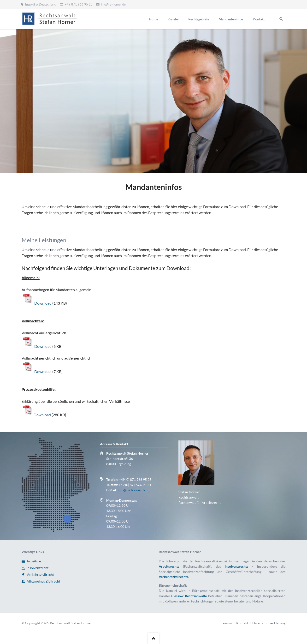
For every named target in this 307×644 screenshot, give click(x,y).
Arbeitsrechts (169, 566)
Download (43, 303)
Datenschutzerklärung (269, 623)
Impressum (224, 623)
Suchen (281, 19)
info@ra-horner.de (132, 490)
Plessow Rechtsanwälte (189, 596)
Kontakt (242, 623)
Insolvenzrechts (236, 566)
